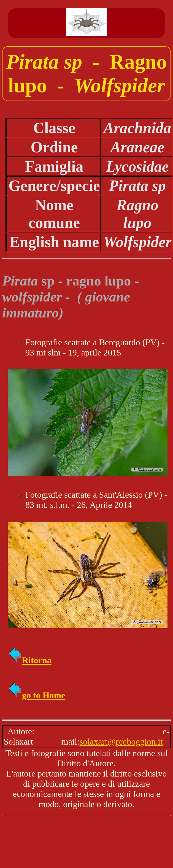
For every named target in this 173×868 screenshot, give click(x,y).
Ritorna (30, 660)
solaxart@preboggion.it (121, 742)
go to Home (36, 695)
